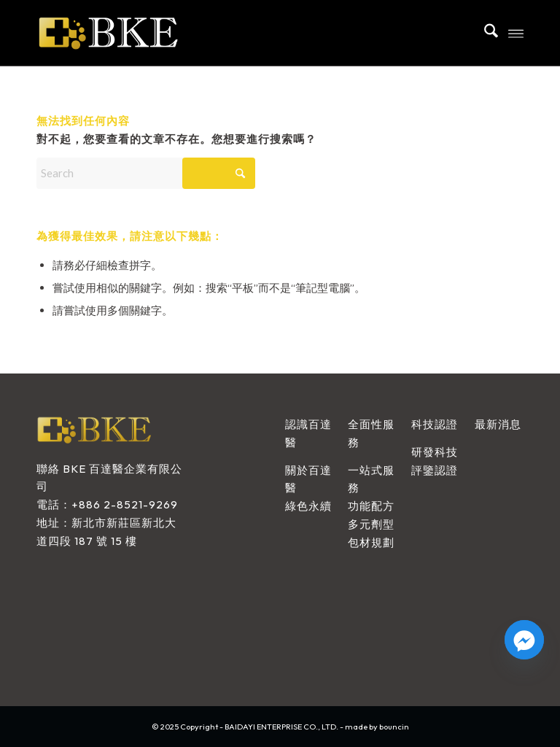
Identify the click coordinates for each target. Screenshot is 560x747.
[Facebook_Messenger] (524, 640)
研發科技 (435, 452)
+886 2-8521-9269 (125, 504)
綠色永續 (308, 506)
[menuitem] (484, 33)
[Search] (484, 33)
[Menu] (516, 33)
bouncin (394, 727)
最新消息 (498, 424)
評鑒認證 (435, 470)
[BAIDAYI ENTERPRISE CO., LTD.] (148, 33)
